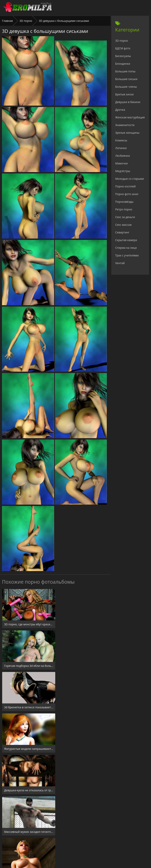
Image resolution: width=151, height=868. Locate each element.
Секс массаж (123, 225)
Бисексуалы (123, 56)
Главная (7, 21)
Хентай (120, 263)
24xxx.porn (67, 844)
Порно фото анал (127, 194)
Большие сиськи (126, 79)
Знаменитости (125, 125)
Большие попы (125, 71)
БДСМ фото (123, 48)
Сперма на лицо (126, 248)
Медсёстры (123, 171)
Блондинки (123, 64)
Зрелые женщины (127, 133)
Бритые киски (124, 94)
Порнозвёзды (124, 202)
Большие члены (126, 87)
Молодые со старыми (130, 179)
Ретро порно (124, 209)
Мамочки (122, 163)
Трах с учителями (127, 255)
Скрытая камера (126, 240)
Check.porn (84, 844)
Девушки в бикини (128, 102)
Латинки (121, 148)
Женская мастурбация (130, 117)
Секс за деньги (125, 217)
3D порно (26, 21)
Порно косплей (125, 186)
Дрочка (120, 110)
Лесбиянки (122, 156)
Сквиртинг (122, 232)
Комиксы (121, 140)
